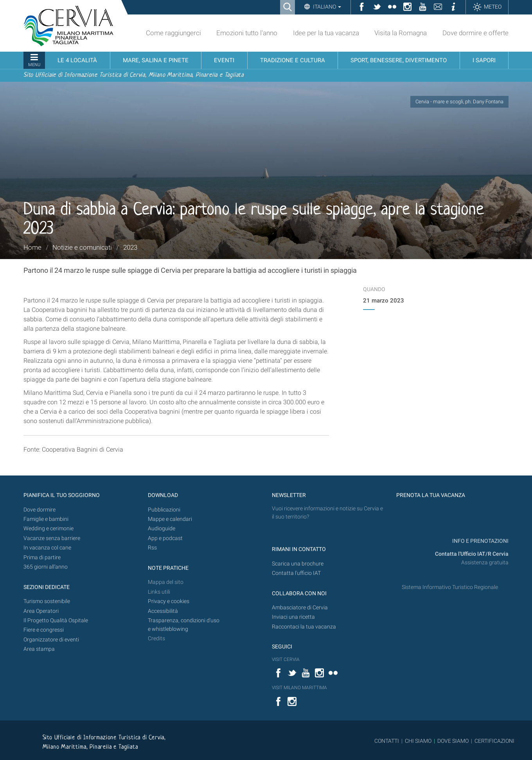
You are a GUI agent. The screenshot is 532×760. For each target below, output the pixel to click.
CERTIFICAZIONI (494, 741)
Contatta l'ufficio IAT (296, 573)
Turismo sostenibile (47, 601)
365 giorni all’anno (46, 567)
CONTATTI (387, 741)
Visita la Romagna (401, 33)
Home (32, 247)
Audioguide (162, 529)
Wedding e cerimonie (49, 529)
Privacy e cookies (169, 601)
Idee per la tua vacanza (326, 33)
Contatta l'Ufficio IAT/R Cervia (472, 554)
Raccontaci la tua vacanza (304, 627)
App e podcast (165, 538)
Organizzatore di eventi (51, 640)
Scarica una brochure (298, 564)
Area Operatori (41, 611)
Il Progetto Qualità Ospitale (56, 620)
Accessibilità (163, 611)
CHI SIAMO (418, 741)
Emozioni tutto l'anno (247, 33)
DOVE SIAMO (452, 741)
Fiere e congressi (44, 630)
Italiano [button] (326, 7)
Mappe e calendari (170, 519)
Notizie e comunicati (82, 247)
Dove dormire (40, 510)
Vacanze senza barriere (52, 538)
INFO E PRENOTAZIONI (480, 541)
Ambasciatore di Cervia (300, 608)
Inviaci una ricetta (293, 617)
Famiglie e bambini (46, 519)
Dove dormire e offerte (475, 33)
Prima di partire (42, 557)
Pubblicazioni (164, 510)
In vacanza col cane (47, 548)
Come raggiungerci (173, 33)
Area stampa (39, 649)
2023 (130, 247)
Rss (152, 548)
